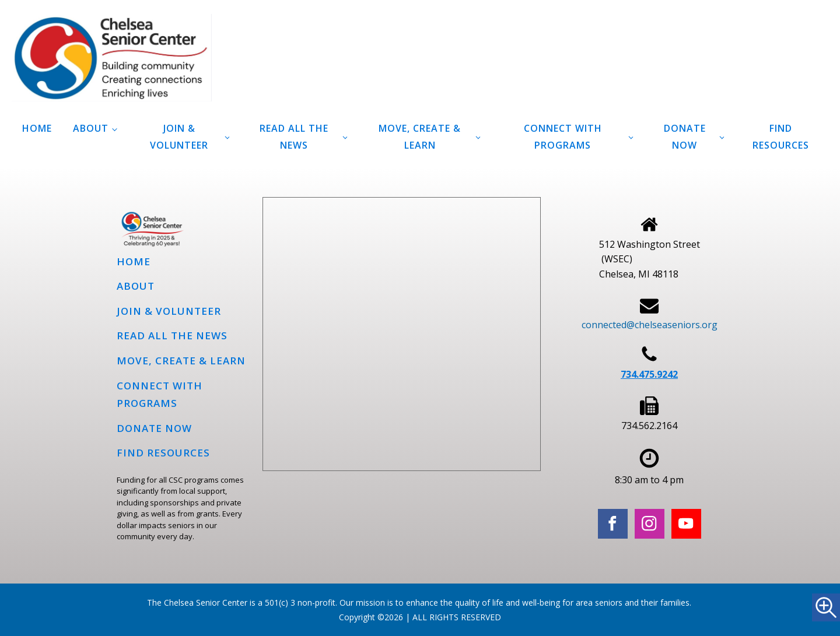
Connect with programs (563, 137)
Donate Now (685, 137)
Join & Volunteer (179, 137)
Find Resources (781, 137)
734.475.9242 (649, 374)
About (91, 128)
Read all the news (294, 137)
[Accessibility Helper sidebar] (826, 607)
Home (37, 128)
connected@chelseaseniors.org (650, 325)
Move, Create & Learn (420, 137)
